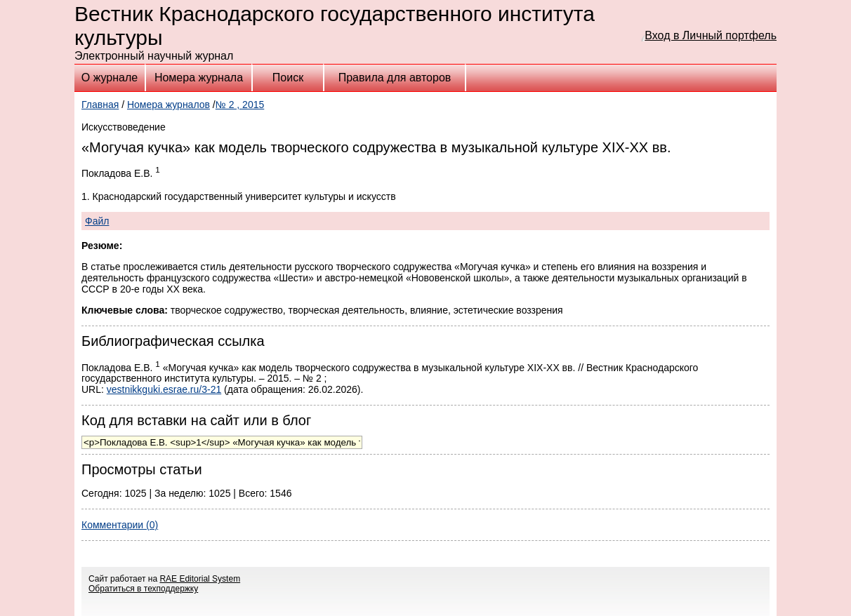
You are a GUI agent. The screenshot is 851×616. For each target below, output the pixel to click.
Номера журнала (199, 78)
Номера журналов (169, 105)
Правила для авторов (395, 78)
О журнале (110, 78)
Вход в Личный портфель (711, 35)
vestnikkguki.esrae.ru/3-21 (164, 389)
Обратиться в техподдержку (143, 589)
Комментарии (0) (120, 525)
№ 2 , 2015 (240, 105)
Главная (100, 105)
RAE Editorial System (200, 579)
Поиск (288, 78)
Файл (97, 221)
